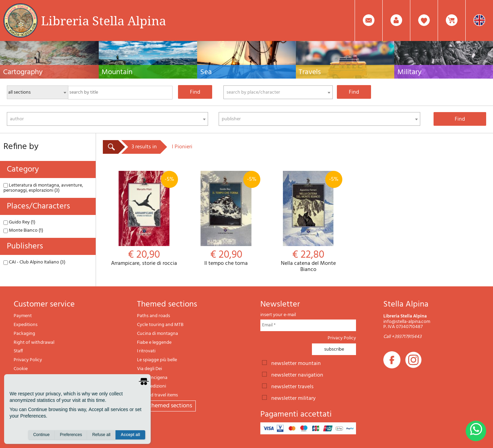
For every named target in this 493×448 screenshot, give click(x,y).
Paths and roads (154, 316)
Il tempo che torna (226, 219)
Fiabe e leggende (154, 343)
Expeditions (26, 325)
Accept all (130, 435)
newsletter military (293, 398)
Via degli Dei (149, 369)
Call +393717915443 (402, 337)
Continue (41, 435)
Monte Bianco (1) (23, 230)
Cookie (21, 369)
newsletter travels (292, 386)
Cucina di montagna (158, 334)
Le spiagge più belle (157, 360)
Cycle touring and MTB (160, 325)
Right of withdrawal (34, 343)
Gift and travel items (158, 395)
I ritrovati (146, 351)
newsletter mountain (296, 363)
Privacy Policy (28, 360)
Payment (23, 316)
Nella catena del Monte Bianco (308, 222)
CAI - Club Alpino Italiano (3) (34, 262)
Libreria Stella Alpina (104, 21)
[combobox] (278, 92)
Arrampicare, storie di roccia (144, 219)
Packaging (24, 334)
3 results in (144, 147)
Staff (18, 351)
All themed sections (166, 406)
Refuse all (101, 435)
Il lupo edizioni (152, 386)
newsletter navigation (297, 375)
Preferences (71, 435)
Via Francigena (152, 378)
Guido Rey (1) (19, 222)
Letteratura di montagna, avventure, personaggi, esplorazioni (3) (43, 188)
